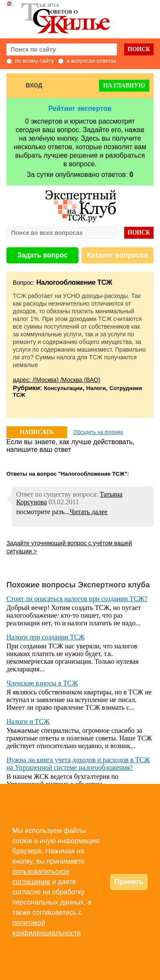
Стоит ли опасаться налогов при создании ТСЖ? (77, 599)
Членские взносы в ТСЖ (42, 683)
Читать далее (89, 512)
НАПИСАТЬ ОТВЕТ (36, 434)
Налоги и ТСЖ (28, 721)
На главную (124, 85)
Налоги (96, 388)
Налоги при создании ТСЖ (46, 637)
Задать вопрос (42, 255)
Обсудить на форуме (98, 432)
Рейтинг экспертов (80, 108)
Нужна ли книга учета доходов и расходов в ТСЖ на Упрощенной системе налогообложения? (78, 764)
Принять (129, 882)
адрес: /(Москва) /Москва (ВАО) (57, 380)
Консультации (63, 388)
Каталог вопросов (118, 255)
